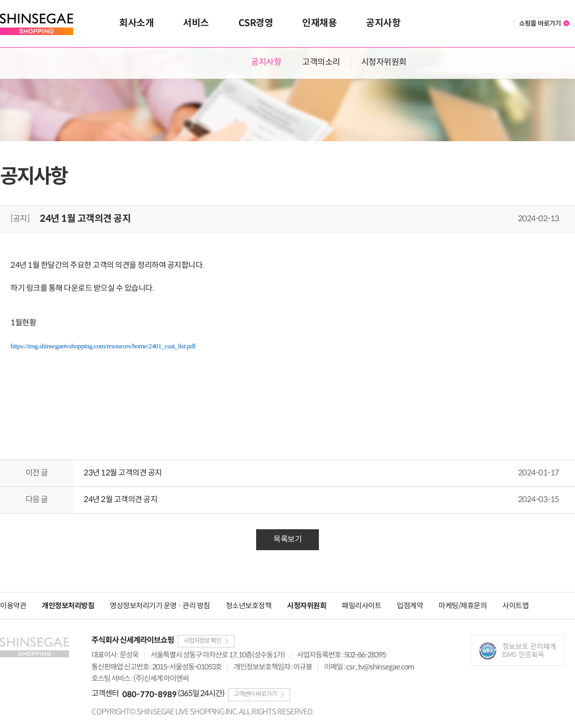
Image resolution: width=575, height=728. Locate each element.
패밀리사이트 (361, 606)
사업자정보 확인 (202, 641)
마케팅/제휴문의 (463, 606)
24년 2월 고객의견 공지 (120, 500)
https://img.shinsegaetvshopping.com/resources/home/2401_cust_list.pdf (103, 346)
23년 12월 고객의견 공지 (123, 473)
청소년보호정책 (249, 606)
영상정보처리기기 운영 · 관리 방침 (160, 606)
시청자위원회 (384, 62)
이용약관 (13, 606)
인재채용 (319, 23)
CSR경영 (256, 23)
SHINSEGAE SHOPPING (39, 24)
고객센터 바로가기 (255, 695)
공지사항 (383, 23)
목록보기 (287, 539)
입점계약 (410, 606)
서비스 (196, 23)
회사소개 (136, 23)
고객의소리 (321, 62)
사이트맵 (515, 606)
